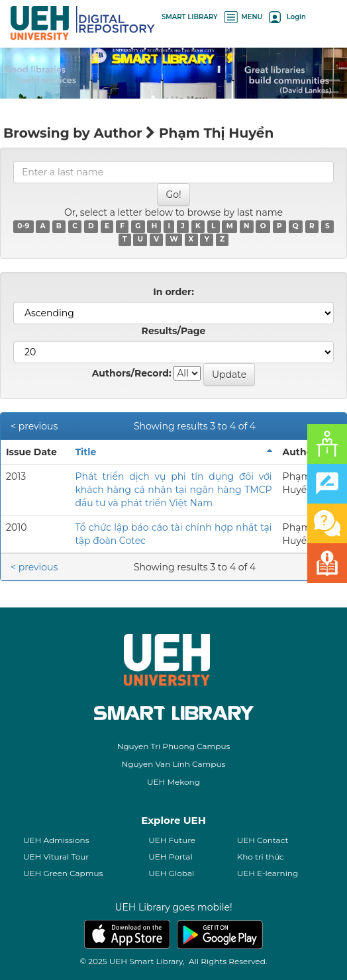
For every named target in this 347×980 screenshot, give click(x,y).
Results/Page (174, 331)
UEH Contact (263, 840)
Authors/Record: (132, 373)
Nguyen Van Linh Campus (174, 764)
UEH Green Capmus (63, 873)
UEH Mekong (173, 782)
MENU (244, 17)
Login (287, 17)
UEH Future (172, 840)
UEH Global (171, 873)
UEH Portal (170, 857)
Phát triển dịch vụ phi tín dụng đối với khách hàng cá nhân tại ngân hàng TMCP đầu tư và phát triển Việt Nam (173, 490)
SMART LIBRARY (190, 17)
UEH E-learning (268, 873)
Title (85, 452)
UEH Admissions (56, 840)
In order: (173, 292)
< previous (34, 426)
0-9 (23, 227)
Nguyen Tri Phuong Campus (174, 746)
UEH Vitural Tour (56, 857)
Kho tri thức (261, 857)
